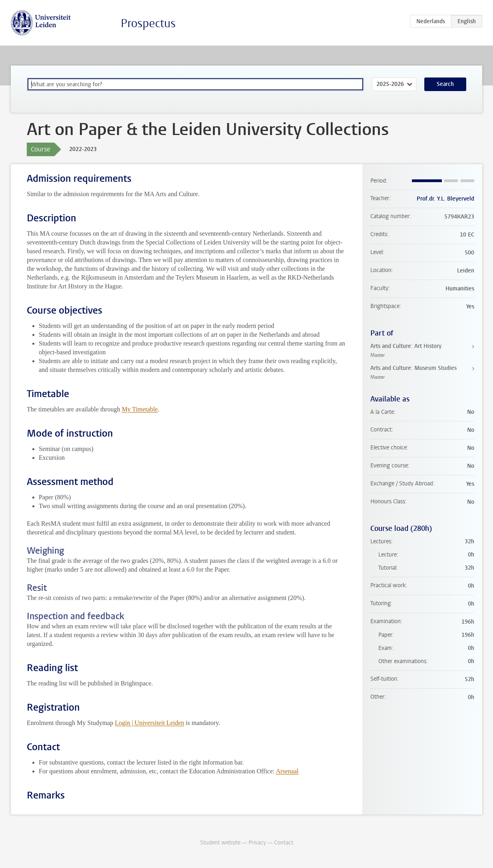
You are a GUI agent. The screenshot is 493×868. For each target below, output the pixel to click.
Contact (284, 843)
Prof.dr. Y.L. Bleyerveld (445, 199)
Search (445, 84)
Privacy (257, 843)
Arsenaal (287, 771)
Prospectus (148, 23)
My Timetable (140, 409)
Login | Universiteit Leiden (149, 723)
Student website (220, 843)
